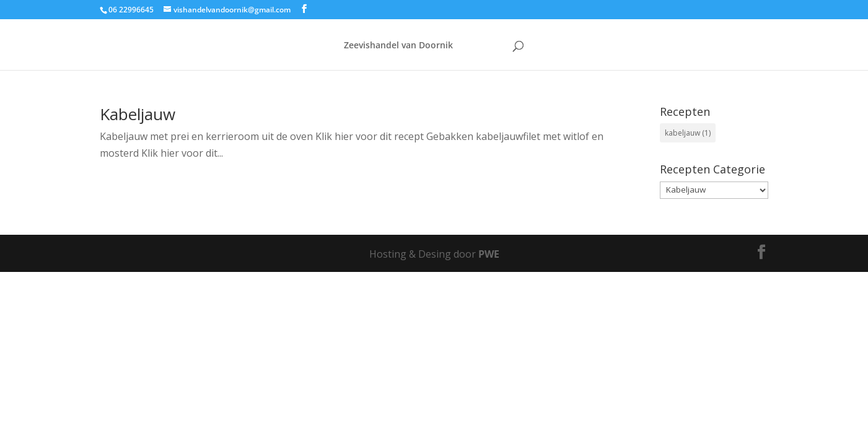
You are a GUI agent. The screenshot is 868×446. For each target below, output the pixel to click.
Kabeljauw (138, 114)
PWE (489, 254)
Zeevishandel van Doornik (398, 46)
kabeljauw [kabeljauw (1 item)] (688, 133)
